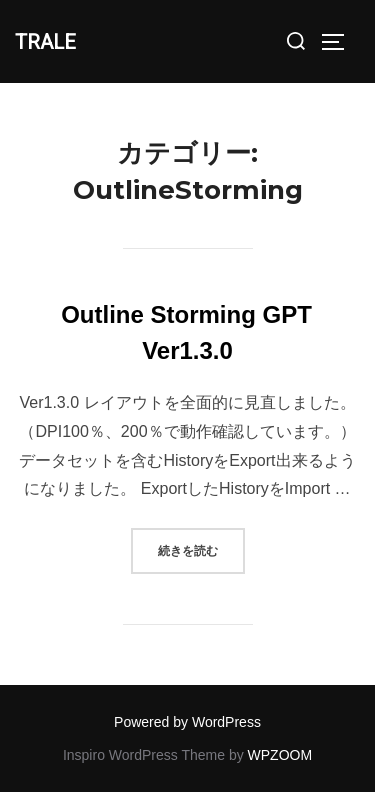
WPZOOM (280, 755)
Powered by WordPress (187, 722)
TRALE (45, 42)
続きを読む (201, 548)
